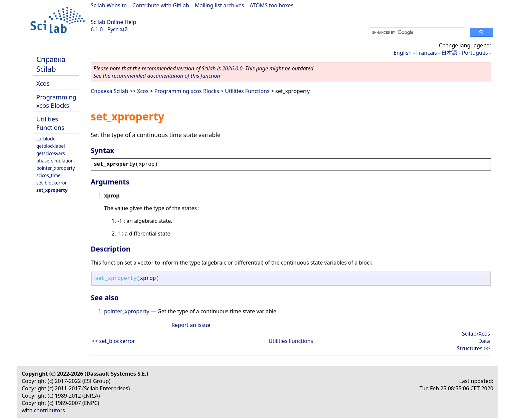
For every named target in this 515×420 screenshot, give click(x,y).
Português (475, 53)
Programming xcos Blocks (56, 101)
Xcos (43, 83)
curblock (45, 139)
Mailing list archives (219, 5)
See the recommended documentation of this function (157, 76)
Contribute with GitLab (161, 5)
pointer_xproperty (56, 168)
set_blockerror (52, 183)
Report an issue (191, 325)
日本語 (449, 53)
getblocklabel (51, 146)
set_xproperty (52, 190)
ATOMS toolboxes (272, 5)
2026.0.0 (232, 68)
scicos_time (49, 175)
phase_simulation (55, 161)
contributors (50, 410)
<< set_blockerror (113, 341)
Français (427, 53)
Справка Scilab (51, 64)
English (403, 53)
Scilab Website (109, 5)
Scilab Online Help (113, 22)
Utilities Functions (50, 123)
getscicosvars (51, 153)
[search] (416, 32)
